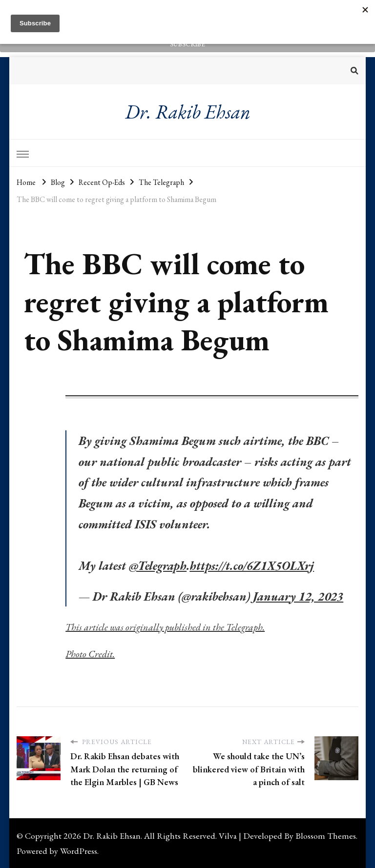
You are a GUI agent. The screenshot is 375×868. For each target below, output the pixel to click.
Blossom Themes (326, 836)
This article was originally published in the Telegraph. (165, 627)
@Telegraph (158, 565)
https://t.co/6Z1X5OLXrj (252, 565)
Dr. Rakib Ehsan (188, 112)
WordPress (79, 851)
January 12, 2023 (298, 596)
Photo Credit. (90, 654)
